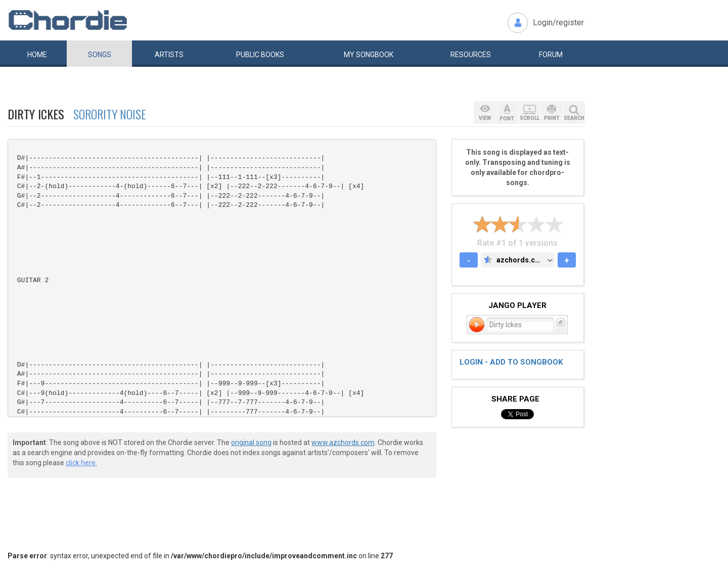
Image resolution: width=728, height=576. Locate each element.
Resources (471, 55)
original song (251, 442)
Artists (169, 55)
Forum (551, 55)
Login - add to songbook (511, 362)
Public (260, 55)
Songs (100, 55)
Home (37, 55)
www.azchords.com (343, 442)
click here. (81, 463)
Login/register (558, 23)
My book (369, 55)
